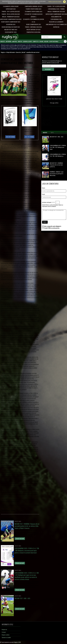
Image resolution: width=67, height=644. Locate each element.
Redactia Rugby (28, 67)
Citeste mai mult (20, 539)
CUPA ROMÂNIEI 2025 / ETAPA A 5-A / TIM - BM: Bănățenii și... (58, 155)
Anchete (3, 41)
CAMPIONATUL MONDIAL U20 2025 (33, 6)
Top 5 (52, 133)
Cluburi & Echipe (27, 41)
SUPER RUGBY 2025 (11, 9)
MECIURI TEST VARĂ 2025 (11, 30)
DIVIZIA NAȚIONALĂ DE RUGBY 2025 (11, 27)
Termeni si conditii (6, 638)
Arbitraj (15, 41)
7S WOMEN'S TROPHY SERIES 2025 (33, 12)
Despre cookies (6, 635)
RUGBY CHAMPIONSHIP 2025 (33, 24)
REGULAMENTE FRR (56, 17)
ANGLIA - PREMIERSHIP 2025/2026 (56, 12)
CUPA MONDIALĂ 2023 (56, 19)
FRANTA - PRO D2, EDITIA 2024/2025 (11, 14)
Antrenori (9, 41)
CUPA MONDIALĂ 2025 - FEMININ (56, 9)
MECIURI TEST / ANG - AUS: (57, 137)
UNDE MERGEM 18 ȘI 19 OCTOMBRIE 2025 (56, 24)
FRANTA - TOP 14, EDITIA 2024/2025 (11, 12)
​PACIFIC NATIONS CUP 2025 (33, 30)
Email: (44, 194)
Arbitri (20, 41)
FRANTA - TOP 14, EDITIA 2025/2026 (56, 6)
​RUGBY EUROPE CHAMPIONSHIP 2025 (11, 22)
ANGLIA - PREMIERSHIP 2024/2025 (11, 17)
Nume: (44, 188)
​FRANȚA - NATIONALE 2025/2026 (33, 27)
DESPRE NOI (56, 27)
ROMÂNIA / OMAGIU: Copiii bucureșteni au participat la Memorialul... (57, 174)
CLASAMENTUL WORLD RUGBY (11, 6)
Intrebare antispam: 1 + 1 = (49, 202)
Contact (4, 632)
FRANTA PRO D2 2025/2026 (33, 32)
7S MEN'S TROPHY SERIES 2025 (33, 9)
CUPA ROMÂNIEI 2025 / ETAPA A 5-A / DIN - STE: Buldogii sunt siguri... (58, 147)
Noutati (45, 133)
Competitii (36, 41)
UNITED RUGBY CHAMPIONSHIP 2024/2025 (11, 19)
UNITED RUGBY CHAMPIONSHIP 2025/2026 (56, 14)
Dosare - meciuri (44, 41)
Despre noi (4, 630)
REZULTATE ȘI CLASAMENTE (56, 22)
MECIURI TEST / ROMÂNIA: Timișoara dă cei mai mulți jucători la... (56, 165)
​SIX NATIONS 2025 (11, 24)
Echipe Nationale (54, 41)
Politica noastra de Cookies (55, 2)
